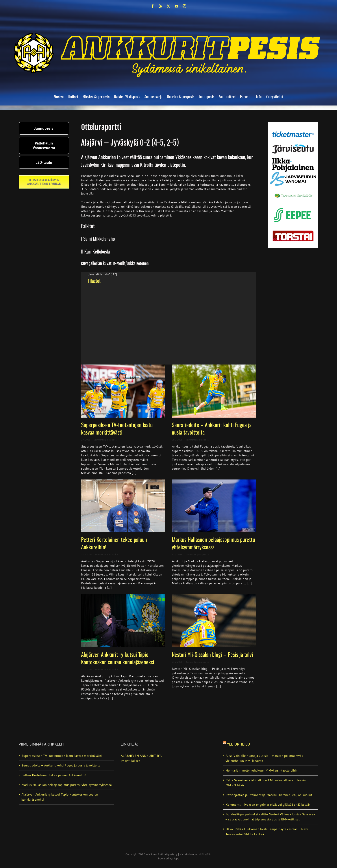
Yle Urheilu (238, 744)
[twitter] (168, 6)
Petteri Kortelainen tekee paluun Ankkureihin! (114, 543)
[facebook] (153, 6)
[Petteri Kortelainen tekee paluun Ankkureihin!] (123, 506)
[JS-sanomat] (293, 173)
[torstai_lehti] (293, 232)
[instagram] (184, 6)
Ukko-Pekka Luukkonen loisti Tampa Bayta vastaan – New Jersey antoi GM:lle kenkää (267, 832)
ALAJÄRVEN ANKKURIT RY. (141, 756)
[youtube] (176, 6)
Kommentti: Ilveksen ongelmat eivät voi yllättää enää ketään (268, 805)
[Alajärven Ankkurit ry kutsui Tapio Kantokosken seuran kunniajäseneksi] (123, 621)
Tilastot (94, 281)
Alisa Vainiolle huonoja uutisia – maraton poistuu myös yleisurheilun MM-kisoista (264, 758)
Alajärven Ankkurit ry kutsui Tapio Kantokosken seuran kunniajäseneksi (118, 658)
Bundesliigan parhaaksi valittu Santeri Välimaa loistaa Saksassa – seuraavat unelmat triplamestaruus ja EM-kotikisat (270, 817)
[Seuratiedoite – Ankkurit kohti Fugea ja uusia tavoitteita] (214, 391)
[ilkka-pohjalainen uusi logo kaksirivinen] (293, 159)
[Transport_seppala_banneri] (293, 192)
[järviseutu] (293, 146)
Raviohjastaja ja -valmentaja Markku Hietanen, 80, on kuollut (269, 795)
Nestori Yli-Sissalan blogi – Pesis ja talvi (212, 654)
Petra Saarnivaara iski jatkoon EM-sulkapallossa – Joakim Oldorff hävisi (266, 783)
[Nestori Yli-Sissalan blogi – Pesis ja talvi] (214, 621)
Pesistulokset (130, 761)
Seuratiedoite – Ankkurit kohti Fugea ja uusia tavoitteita (212, 428)
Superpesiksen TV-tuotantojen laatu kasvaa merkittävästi (117, 428)
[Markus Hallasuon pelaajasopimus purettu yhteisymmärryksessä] (214, 506)
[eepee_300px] (293, 207)
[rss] (161, 6)
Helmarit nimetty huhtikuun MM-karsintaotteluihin (262, 770)
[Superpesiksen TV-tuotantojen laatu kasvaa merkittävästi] (123, 391)
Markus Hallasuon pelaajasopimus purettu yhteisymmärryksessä (213, 543)
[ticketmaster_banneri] (293, 130)
